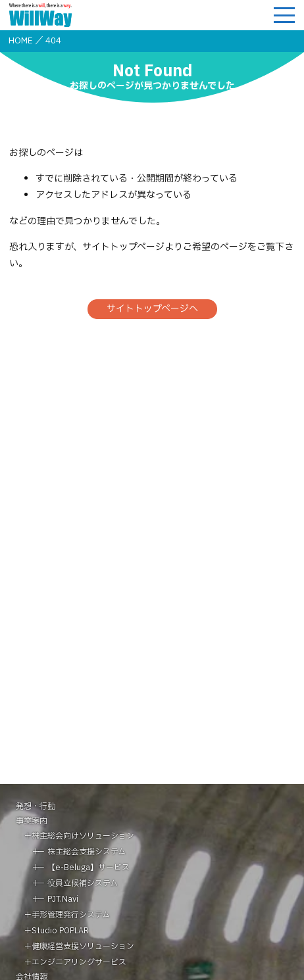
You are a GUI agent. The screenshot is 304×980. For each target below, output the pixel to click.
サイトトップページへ (152, 309)
